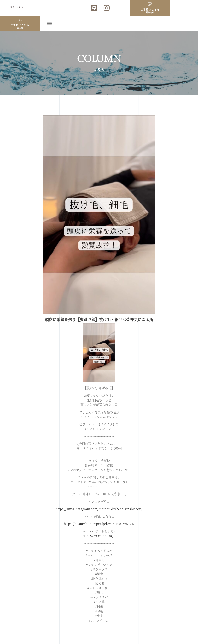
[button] (50, 23)
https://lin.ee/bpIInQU (99, 536)
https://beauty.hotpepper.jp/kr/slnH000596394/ (99, 524)
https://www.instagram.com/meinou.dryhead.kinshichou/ (99, 509)
